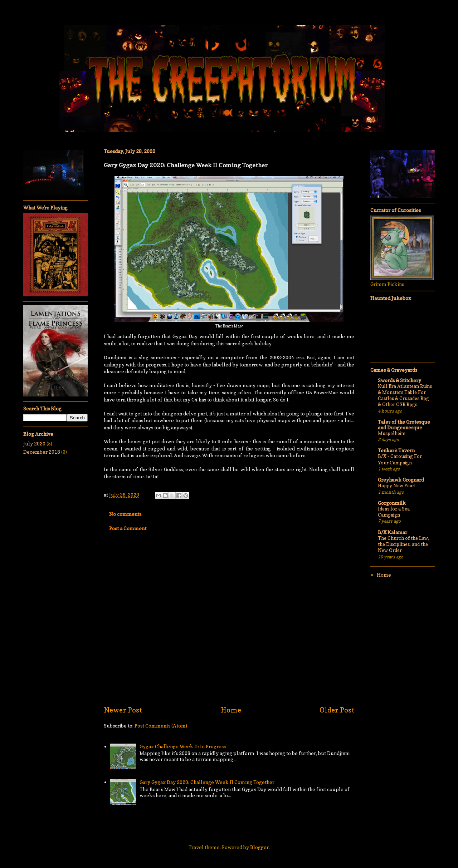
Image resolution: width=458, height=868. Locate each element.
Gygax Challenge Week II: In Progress (183, 746)
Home (231, 710)
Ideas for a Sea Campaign (394, 512)
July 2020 (34, 443)
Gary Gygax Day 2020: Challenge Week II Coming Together (207, 782)
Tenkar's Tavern (396, 450)
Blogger (259, 847)
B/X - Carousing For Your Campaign (400, 459)
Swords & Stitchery (399, 380)
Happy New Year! (397, 485)
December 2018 (42, 452)
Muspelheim (392, 433)
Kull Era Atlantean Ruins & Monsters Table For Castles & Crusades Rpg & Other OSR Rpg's (405, 395)
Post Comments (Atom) (161, 726)
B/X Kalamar (393, 532)
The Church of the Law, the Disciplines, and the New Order (403, 544)
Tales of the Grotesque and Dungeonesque (404, 425)
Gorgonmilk (392, 503)
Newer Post (123, 710)
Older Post (337, 710)
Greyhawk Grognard (401, 480)
